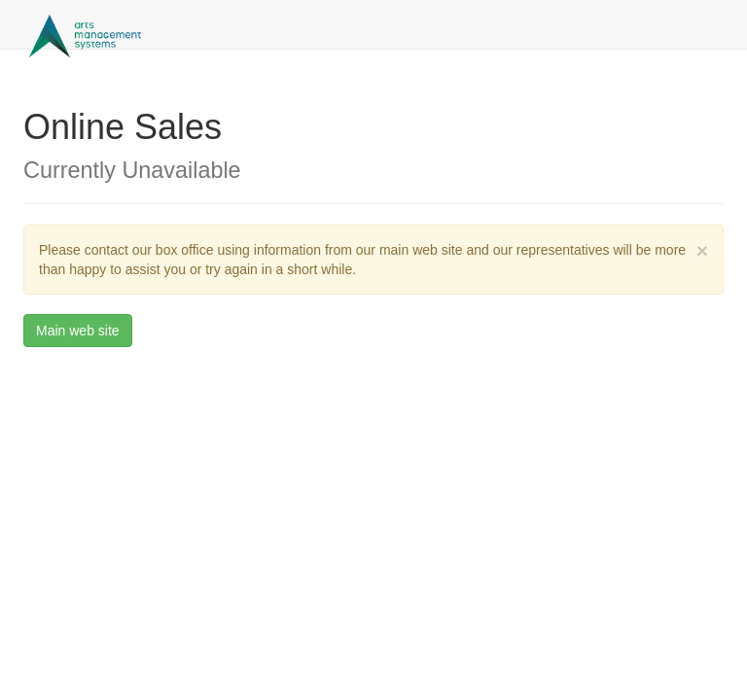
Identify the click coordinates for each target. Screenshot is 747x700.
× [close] (702, 250)
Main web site (78, 331)
